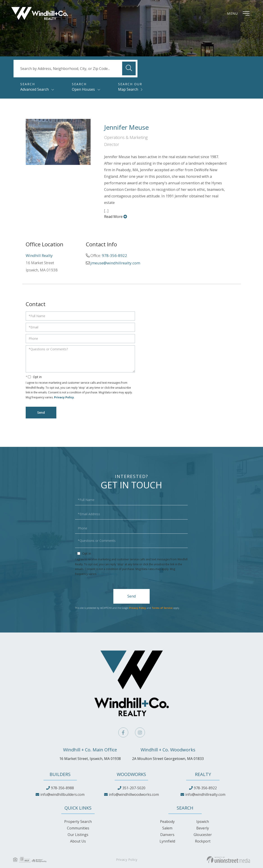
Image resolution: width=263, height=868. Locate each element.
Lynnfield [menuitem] (167, 841)
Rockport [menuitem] (203, 841)
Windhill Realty (39, 255)
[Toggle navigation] (239, 14)
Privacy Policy (64, 397)
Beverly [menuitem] (203, 828)
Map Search (128, 89)
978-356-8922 (114, 255)
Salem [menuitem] (167, 828)
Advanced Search (34, 89)
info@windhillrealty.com (205, 794)
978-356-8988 (62, 788)
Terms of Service (162, 608)
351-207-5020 (134, 788)
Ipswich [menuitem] (203, 822)
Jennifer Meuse (126, 127)
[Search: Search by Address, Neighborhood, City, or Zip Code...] (75, 69)
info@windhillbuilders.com (62, 794)
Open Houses (83, 89)
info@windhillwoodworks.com (134, 794)
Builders (60, 774)
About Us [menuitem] (78, 841)
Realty (203, 774)
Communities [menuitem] (78, 828)
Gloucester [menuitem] (203, 835)
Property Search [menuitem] (78, 822)
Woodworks (131, 774)
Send (131, 596)
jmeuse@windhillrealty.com (115, 263)
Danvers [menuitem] (167, 835)
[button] (129, 68)
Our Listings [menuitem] (78, 835)
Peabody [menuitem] (167, 822)
